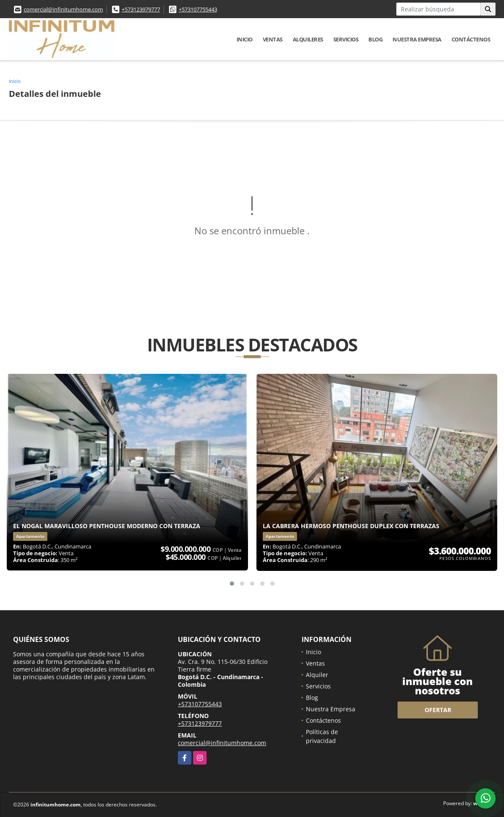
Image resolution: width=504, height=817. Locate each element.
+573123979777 (141, 9)
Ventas (273, 39)
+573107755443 (198, 9)
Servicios (346, 39)
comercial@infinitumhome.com (63, 9)
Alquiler (317, 675)
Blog (375, 39)
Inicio (245, 39)
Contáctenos (471, 39)
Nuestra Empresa (417, 39)
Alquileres (308, 39)
